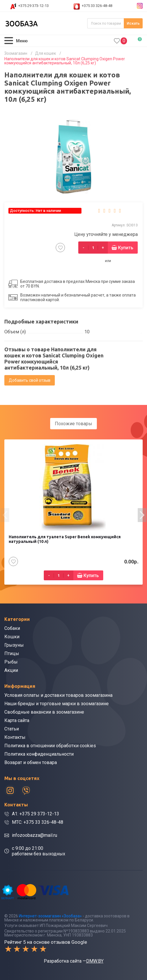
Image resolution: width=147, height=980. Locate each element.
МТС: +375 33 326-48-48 (38, 822)
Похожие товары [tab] (73, 424)
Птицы (12, 653)
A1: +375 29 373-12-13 (36, 814)
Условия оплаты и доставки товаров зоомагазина (58, 695)
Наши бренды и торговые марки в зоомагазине (57, 704)
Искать (133, 23)
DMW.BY (95, 961)
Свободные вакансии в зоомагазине (44, 712)
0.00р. (137, 40)
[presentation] (5, 515)
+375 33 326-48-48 (97, 6)
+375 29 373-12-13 (33, 6)
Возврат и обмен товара (31, 762)
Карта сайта (17, 720)
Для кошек (46, 53)
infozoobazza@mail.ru (35, 835)
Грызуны (14, 645)
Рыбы (11, 662)
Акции (11, 670)
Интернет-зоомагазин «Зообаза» (50, 916)
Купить (126, 248)
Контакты (15, 737)
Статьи (12, 729)
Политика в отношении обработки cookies (50, 746)
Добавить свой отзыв (30, 380)
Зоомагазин (16, 53)
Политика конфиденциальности (39, 754)
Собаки (12, 628)
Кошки (12, 637)
